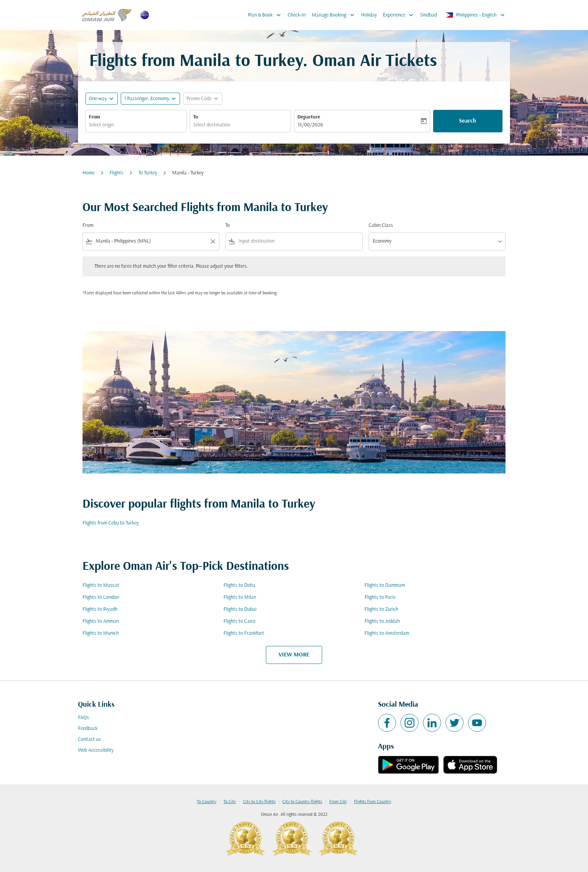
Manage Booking (335, 15)
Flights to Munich (101, 633)
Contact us (89, 739)
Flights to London (101, 597)
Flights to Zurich (381, 609)
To (196, 117)
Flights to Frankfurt (244, 633)
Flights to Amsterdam (387, 633)
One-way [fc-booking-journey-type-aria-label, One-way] (98, 99)
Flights (116, 173)
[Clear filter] (213, 241)
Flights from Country (373, 802)
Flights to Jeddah (382, 621)
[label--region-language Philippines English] (476, 15)
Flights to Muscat (101, 585)
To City (230, 802)
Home (88, 173)
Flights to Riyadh (100, 609)
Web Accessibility (96, 750)
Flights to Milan (240, 597)
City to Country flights (302, 802)
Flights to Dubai (240, 609)
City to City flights (259, 802)
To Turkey (148, 173)
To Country (207, 802)
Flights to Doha (239, 585)
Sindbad (428, 15)
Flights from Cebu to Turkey (111, 523)
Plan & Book (266, 15)
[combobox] (136, 125)
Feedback (88, 729)
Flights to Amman (101, 621)
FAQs (83, 718)
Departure (309, 117)
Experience (400, 15)
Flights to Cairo (239, 621)
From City (338, 802)
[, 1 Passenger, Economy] (147, 99)
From (94, 117)
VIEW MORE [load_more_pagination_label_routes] (294, 655)
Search (468, 121)
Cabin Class (381, 225)
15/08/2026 (310, 125)
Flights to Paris (380, 597)
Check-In (297, 15)
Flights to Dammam (385, 585)
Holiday (369, 15)
